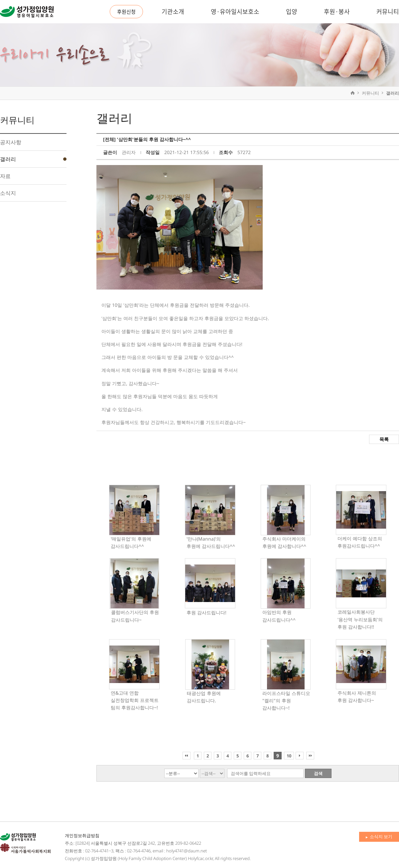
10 (289, 756)
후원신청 (126, 12)
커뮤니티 (388, 11)
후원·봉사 (337, 11)
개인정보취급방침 (82, 835)
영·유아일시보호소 (235, 11)
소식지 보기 (379, 836)
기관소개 (173, 11)
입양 (292, 11)
